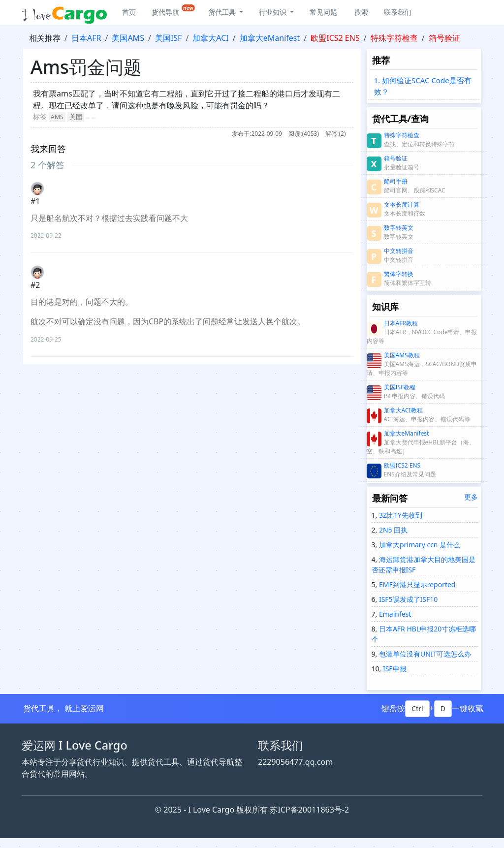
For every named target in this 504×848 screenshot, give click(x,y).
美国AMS (128, 38)
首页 (129, 12)
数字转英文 (399, 228)
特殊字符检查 (394, 38)
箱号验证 (444, 38)
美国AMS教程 (402, 355)
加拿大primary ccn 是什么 (419, 545)
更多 (471, 497)
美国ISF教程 (400, 387)
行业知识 (274, 12)
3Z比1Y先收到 (400, 515)
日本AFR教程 (401, 323)
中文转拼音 (399, 251)
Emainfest (394, 614)
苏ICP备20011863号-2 (309, 810)
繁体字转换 (399, 274)
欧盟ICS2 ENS (335, 38)
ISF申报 (394, 669)
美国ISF (169, 38)
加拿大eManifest (270, 38)
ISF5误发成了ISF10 (407, 599)
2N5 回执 (392, 530)
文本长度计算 (402, 204)
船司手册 (396, 181)
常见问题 (323, 12)
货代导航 (173, 11)
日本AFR (86, 38)
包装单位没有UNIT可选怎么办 (424, 654)
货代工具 (223, 12)
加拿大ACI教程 (403, 410)
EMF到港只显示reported (416, 584)
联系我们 (398, 12)
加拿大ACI (210, 38)
